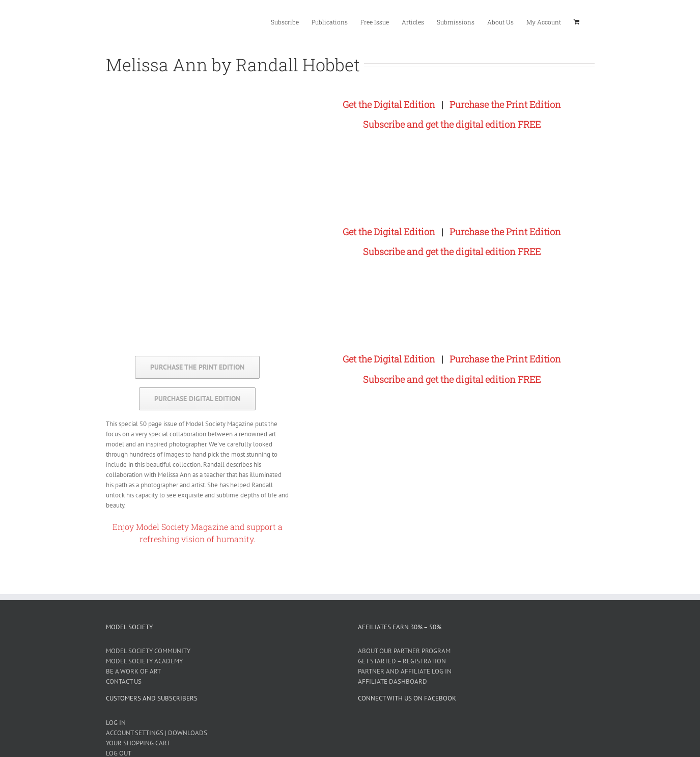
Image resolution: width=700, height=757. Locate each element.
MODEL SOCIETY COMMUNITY (148, 651)
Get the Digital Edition (389, 104)
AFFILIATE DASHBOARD (393, 681)
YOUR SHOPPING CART (138, 743)
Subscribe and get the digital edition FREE (452, 124)
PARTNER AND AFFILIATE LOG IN (405, 671)
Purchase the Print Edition (505, 104)
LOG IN (116, 723)
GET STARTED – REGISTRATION (402, 661)
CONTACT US (124, 681)
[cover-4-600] (198, 92)
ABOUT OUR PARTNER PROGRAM (404, 651)
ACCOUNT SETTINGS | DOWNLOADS (157, 733)
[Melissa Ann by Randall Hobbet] (309, 92)
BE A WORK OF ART (133, 671)
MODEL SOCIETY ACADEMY (144, 661)
